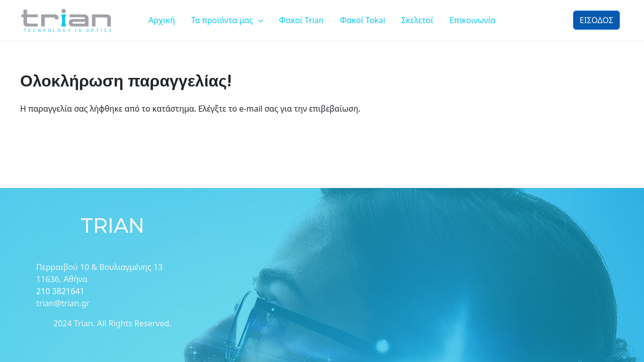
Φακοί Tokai (362, 20)
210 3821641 (60, 291)
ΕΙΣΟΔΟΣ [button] (596, 20)
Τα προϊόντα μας (227, 20)
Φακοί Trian (302, 20)
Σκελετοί (418, 20)
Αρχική (162, 20)
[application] (258, 20)
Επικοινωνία (472, 20)
